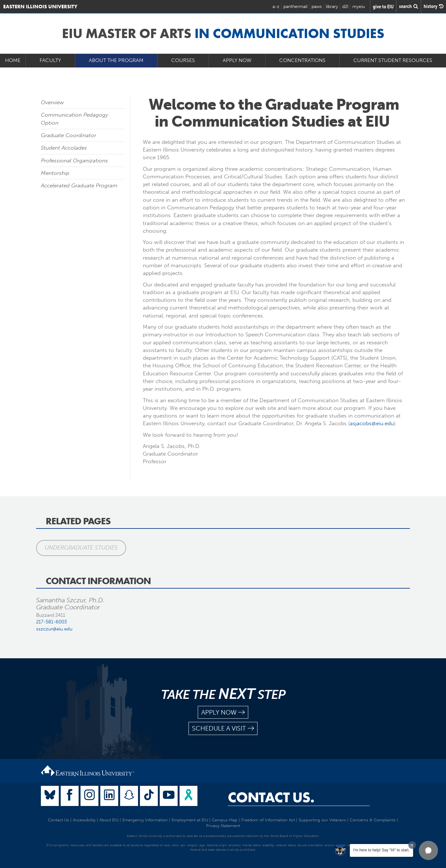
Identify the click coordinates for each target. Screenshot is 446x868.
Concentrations (302, 60)
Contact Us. (271, 797)
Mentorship (55, 173)
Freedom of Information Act (268, 820)
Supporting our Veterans (322, 820)
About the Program (116, 60)
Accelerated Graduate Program (79, 185)
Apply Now (237, 60)
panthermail (295, 7)
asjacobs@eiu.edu (372, 423)
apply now (223, 712)
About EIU (109, 820)
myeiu (359, 7)
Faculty (50, 60)
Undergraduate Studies (81, 548)
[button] (428, 850)
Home (13, 60)
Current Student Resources (393, 60)
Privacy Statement (223, 826)
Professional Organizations (74, 160)
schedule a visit (223, 728)
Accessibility (84, 820)
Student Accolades (64, 148)
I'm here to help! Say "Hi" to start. (381, 850)
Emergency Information (145, 820)
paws (317, 7)
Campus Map (225, 820)
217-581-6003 (51, 622)
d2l (345, 7)
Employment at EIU (190, 820)
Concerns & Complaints (373, 820)
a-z (276, 7)
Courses (183, 60)
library (332, 7)
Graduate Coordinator (69, 135)
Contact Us (58, 820)
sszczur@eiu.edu (54, 629)
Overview (52, 102)
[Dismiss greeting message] (412, 845)
